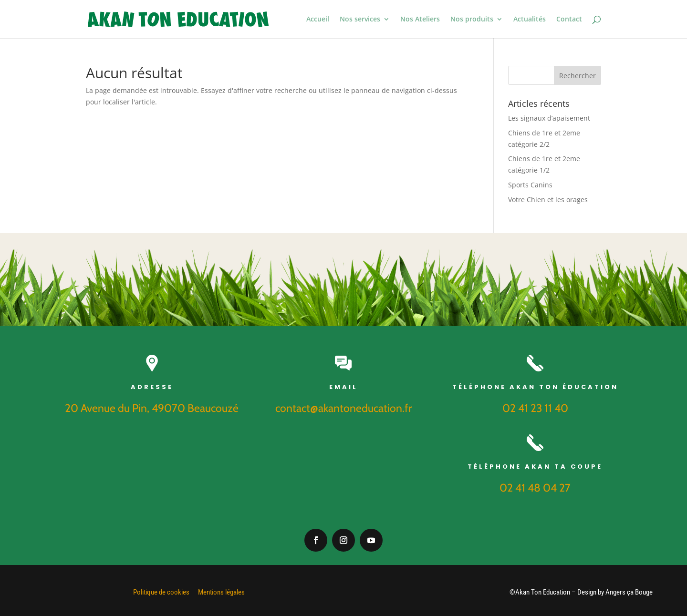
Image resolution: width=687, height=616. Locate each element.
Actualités (530, 20)
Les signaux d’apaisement (549, 118)
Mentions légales (221, 592)
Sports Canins (530, 185)
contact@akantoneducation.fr (343, 408)
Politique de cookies (161, 592)
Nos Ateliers (420, 20)
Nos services (360, 20)
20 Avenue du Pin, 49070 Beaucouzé (152, 408)
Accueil (318, 20)
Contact (569, 20)
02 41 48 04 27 (535, 488)
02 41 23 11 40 (535, 408)
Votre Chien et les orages (548, 200)
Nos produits (472, 20)
